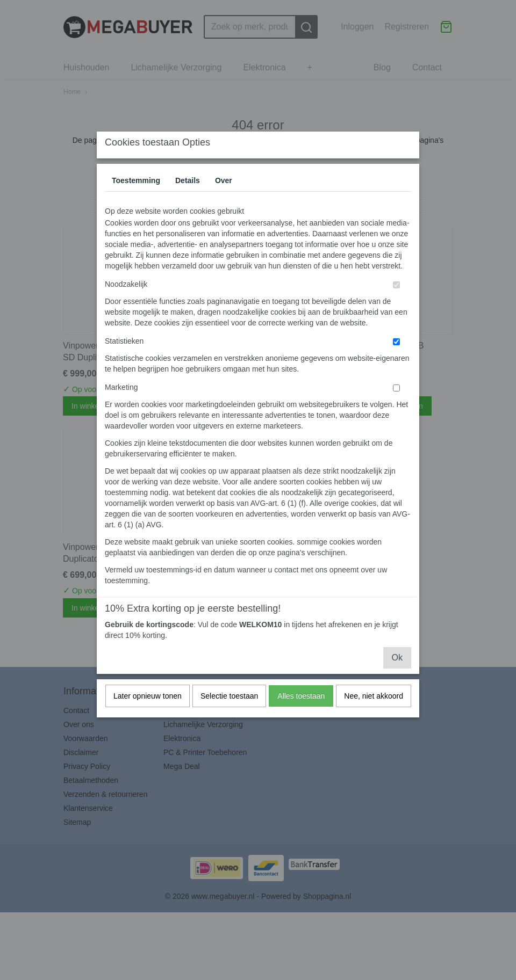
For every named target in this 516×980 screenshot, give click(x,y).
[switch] (396, 306)
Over (224, 201)
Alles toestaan (301, 717)
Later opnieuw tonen (148, 717)
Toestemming (136, 201)
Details (188, 201)
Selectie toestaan (229, 717)
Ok (397, 678)
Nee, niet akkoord (374, 717)
